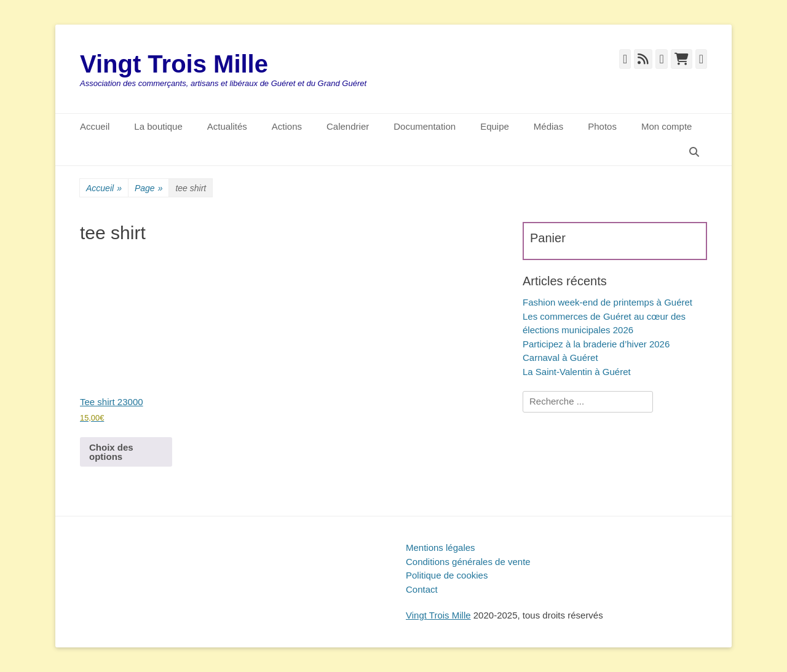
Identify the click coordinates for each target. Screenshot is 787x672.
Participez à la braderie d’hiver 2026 (596, 344)
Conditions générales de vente (468, 562)
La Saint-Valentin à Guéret (577, 372)
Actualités (227, 126)
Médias (548, 126)
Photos (602, 126)
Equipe (495, 126)
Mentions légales (441, 547)
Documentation (425, 126)
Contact (422, 589)
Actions (287, 126)
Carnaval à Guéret (560, 358)
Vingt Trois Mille (174, 64)
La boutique (158, 126)
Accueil (95, 126)
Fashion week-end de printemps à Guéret (607, 302)
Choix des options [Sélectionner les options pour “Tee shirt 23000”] (111, 452)
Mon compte (667, 126)
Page (149, 188)
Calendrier (348, 126)
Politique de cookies (447, 575)
